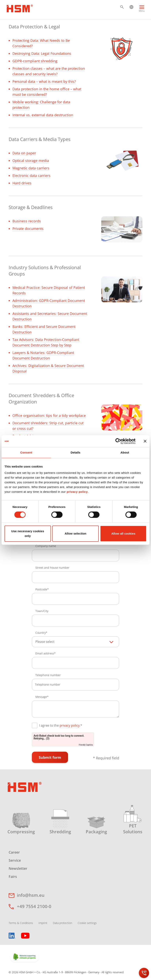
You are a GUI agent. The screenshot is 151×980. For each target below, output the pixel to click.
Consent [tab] (26, 452)
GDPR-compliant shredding (35, 61)
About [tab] (125, 452)
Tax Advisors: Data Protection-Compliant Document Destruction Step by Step (46, 342)
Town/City (42, 611)
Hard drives (22, 183)
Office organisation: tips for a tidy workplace (49, 415)
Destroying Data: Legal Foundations (42, 53)
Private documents (28, 229)
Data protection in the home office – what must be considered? (47, 92)
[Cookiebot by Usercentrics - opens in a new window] (118, 441)
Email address (45, 653)
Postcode (41, 589)
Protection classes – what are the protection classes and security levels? (49, 71)
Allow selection (76, 533)
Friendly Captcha (86, 745)
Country (41, 633)
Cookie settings (87, 923)
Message (41, 697)
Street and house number (52, 568)
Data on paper (24, 153)
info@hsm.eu (31, 895)
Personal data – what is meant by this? (44, 81)
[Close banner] (145, 441)
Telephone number (48, 675)
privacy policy (77, 492)
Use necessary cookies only (28, 533)
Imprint (43, 923)
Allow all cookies (123, 533)
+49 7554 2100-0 (34, 906)
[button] (122, 7)
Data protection (63, 923)
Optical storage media (31, 161)
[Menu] (142, 10)
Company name (46, 546)
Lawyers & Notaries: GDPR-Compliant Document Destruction (43, 355)
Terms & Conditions (21, 923)
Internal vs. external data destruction (43, 115)
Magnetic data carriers (31, 168)
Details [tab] (75, 452)
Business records (27, 221)
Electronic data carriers (31, 175)
